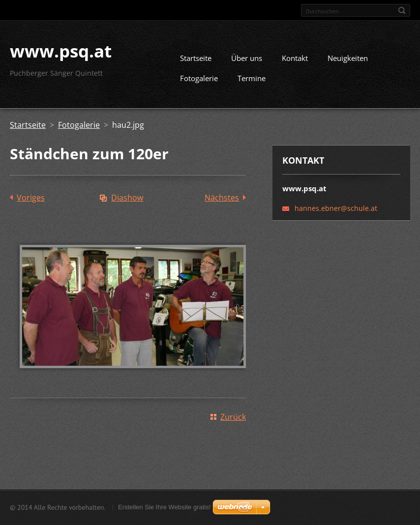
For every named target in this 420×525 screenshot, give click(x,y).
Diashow (127, 202)
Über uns (247, 62)
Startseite (196, 62)
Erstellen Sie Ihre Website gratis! (164, 508)
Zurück (233, 421)
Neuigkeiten (348, 62)
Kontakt (295, 62)
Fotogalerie (199, 82)
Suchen (402, 10)
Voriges (31, 202)
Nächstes (222, 202)
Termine (252, 82)
